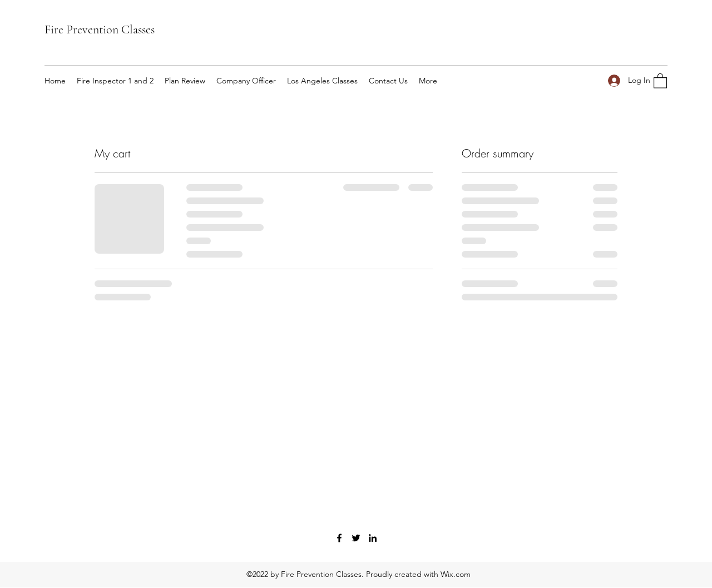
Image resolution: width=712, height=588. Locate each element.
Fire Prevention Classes (100, 29)
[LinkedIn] (373, 538)
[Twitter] (356, 538)
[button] (660, 80)
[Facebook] (339, 538)
